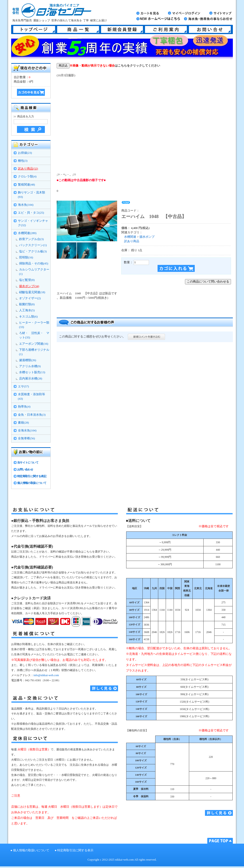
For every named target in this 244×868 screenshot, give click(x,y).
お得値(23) (25, 153)
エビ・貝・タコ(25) (31, 213)
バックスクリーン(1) (33, 245)
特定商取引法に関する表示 (75, 850)
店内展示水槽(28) (31, 379)
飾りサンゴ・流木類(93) (31, 195)
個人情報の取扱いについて (31, 850)
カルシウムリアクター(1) (34, 272)
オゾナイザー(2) (30, 298)
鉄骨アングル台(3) (31, 239)
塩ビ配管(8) (27, 280)
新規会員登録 (122, 29)
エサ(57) (23, 386)
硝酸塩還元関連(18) (32, 292)
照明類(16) (26, 257)
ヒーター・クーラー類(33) (34, 325)
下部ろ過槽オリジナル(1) (34, 352)
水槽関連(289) (27, 233)
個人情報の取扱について (32, 483)
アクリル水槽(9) (30, 366)
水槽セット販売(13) (32, 372)
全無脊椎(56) (26, 438)
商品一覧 (78, 29)
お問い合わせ (25, 469)
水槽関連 (130, 237)
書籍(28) (23, 423)
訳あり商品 (132, 241)
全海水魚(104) (27, 431)
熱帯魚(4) (24, 407)
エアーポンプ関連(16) (34, 344)
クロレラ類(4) (27, 177)
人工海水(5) (27, 310)
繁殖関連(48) (26, 185)
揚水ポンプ (147, 237)
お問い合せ (210, 29)
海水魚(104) (26, 205)
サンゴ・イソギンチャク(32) (33, 223)
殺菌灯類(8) (27, 304)
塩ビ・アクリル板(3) (33, 251)
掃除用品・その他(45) (34, 264)
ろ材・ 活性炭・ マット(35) (34, 335)
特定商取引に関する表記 (32, 476)
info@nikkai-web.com (46, 675)
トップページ (34, 29)
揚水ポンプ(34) (29, 286)
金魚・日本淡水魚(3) (32, 415)
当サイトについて (28, 463)
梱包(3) (23, 161)
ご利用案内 (166, 29)
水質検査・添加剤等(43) (31, 397)
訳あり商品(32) (28, 169)
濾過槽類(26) (28, 360)
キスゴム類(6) (28, 317)
